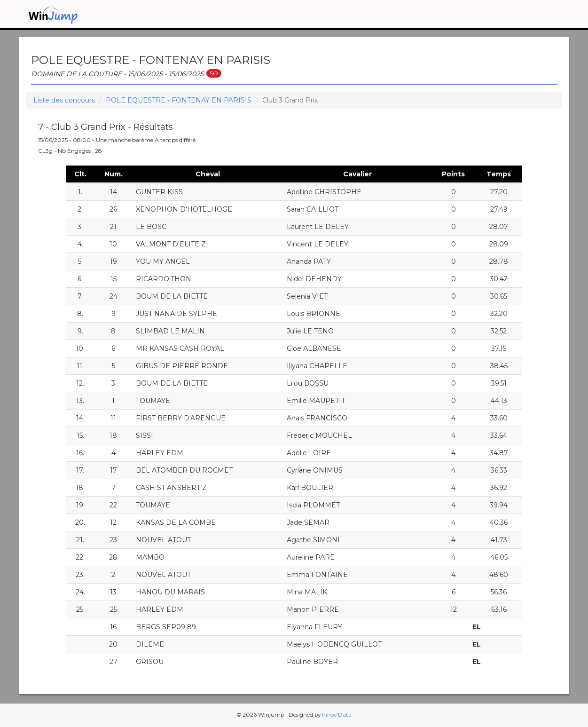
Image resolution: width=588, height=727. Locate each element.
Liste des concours (64, 100)
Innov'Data (337, 715)
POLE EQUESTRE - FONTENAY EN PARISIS (179, 100)
